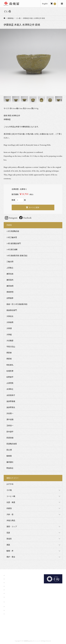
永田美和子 (11, 395)
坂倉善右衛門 (12, 310)
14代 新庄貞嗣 (12, 250)
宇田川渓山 (11, 347)
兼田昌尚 (10, 280)
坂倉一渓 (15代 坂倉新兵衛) (17, 304)
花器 (8, 533)
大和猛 (9, 335)
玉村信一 (10, 426)
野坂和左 (10, 468)
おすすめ (10, 484)
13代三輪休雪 (12, 237)
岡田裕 (9, 359)
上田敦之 (10, 268)
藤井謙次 (10, 462)
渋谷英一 (10, 413)
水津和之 (10, 389)
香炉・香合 (11, 557)
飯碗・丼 (10, 551)
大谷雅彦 (10, 341)
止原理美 (10, 383)
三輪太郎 (10, 262)
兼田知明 (10, 286)
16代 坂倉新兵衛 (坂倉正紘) (17, 256)
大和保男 (10, 322)
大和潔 (9, 328)
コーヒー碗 (11, 496)
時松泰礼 (10, 365)
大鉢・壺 (10, 514)
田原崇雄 (10, 438)
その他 (9, 490)
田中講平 (10, 432)
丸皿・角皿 (11, 502)
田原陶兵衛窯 (12, 444)
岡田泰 (9, 353)
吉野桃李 (10, 298)
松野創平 (10, 377)
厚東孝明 (10, 292)
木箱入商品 (11, 520)
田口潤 (9, 450)
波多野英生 (11, 407)
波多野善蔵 (11, 401)
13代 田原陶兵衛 (13, 231)
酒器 (8, 545)
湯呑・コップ (12, 527)
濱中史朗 (10, 420)
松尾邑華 (10, 371)
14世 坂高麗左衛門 (14, 243)
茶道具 (9, 539)
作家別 (9, 508)
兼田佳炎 (10, 274)
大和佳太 (10, 316)
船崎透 (9, 456)
